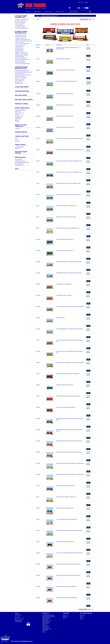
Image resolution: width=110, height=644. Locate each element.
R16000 (38, 48)
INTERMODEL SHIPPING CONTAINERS (21, 55)
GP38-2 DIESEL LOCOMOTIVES (20, 23)
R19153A (38, 598)
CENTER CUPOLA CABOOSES (20, 61)
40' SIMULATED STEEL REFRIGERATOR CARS (22, 40)
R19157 (38, 530)
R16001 (38, 59)
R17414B (38, 441)
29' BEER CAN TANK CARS (19, 48)
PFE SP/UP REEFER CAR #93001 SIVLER (65, 94)
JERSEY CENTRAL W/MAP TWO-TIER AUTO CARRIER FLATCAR (70, 150)
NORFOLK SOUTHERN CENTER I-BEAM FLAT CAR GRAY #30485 (70, 474)
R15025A (38, 295)
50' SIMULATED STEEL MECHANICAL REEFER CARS (23, 41)
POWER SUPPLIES (21, 132)
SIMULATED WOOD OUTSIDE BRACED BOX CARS (23, 75)
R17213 (38, 217)
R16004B (38, 105)
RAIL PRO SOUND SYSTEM (21, 152)
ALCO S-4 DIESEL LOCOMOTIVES (20, 27)
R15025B (38, 284)
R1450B (38, 396)
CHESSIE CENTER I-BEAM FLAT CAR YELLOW (66, 497)
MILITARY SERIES (21, 95)
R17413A (38, 474)
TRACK (16, 139)
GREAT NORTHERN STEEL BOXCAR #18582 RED (67, 598)
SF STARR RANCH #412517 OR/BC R (64, 295)
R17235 (38, 150)
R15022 (38, 340)
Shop (29, 12)
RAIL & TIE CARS (18, 112)
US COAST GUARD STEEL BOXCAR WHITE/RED (66, 519)
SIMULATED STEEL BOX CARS (20, 76)
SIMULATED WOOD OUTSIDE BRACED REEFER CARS (24, 72)
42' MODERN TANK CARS (19, 50)
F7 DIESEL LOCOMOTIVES (19, 25)
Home (37, 16)
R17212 (38, 228)
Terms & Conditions (66, 616)
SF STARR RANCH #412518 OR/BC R (64, 284)
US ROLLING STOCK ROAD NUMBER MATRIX (22, 64)
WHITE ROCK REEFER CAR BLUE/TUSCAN (65, 70)
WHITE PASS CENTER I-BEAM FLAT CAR (65, 508)
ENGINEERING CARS (18, 117)
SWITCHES (17, 140)
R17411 (38, 497)
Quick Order (44, 632)
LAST (93, 19)
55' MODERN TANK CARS (19, 51)
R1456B (38, 385)
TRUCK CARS (17, 122)
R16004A (38, 94)
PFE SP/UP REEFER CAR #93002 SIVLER (65, 105)
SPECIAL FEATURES (61, 318)
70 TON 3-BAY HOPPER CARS (20, 45)
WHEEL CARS (17, 120)
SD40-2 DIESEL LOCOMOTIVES (20, 21)
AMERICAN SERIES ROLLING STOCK (21, 68)
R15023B (38, 318)
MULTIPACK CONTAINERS (19, 57)
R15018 (38, 374)
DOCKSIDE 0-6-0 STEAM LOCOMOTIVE (22, 20)
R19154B (38, 564)
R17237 (38, 138)
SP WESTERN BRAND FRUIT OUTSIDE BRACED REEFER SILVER (70, 329)
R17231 (38, 172)
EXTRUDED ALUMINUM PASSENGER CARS (22, 59)
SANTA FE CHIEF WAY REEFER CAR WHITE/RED (66, 81)
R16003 (38, 81)
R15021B (38, 351)
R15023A (38, 329)
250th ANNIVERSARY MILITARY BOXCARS (22, 163)
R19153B (38, 586)
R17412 (38, 486)
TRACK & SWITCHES (22, 136)
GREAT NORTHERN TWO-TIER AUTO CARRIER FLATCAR (69, 195)
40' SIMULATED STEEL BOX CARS (20, 35)
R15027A (38, 250)
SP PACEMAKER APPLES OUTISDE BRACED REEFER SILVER (69, 262)
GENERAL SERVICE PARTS (19, 147)
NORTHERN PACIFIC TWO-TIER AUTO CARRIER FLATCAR (69, 172)
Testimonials (65, 617)
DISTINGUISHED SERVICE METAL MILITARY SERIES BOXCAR (69, 530)
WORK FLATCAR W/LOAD (19, 113)
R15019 (38, 362)
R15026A (38, 273)
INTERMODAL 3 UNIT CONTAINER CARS (22, 54)
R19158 (38, 519)
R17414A (38, 452)
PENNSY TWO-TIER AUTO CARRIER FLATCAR (66, 217)
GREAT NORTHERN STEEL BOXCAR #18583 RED (67, 586)
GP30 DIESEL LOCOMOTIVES (20, 24)
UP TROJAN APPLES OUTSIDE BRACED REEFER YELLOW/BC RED (70, 307)
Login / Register (82, 615)
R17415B (38, 418)
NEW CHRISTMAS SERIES (19, 165)
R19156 (38, 542)
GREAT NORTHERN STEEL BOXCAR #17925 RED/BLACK (68, 575)
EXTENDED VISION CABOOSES (20, 62)
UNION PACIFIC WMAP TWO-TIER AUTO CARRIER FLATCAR (69, 161)
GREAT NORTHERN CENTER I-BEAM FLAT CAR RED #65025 (69, 441)
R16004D (38, 127)
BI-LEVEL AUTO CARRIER (19, 42)
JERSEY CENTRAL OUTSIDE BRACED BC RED (66, 407)
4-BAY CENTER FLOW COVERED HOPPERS (22, 44)
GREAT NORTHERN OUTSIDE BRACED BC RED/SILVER (68, 396)
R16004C (38, 116)
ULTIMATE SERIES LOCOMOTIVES (21, 17)
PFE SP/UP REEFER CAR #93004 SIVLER (65, 127)
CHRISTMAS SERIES (22, 87)
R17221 (38, 194)
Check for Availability (89, 82)
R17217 (38, 206)
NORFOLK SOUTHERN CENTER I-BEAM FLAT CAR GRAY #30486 (70, 463)
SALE (17, 169)
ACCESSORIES (17, 141)
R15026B (38, 262)
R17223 (38, 183)
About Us (38, 12)
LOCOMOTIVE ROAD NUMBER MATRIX (22, 28)
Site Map (64, 618)
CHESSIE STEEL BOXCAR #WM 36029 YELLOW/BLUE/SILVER (69, 553)
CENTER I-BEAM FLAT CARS (20, 81)
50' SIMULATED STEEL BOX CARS (20, 37)
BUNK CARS (17, 115)
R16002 (38, 70)
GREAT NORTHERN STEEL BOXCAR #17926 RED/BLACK (68, 564)
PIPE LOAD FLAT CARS (19, 82)
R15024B (38, 306)
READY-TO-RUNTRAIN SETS (21, 126)
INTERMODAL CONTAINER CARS (21, 52)
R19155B (38, 553)
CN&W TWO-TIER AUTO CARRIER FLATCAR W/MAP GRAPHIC (70, 139)
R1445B (38, 407)
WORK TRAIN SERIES (22, 108)
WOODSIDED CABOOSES (19, 84)
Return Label (60, 12)
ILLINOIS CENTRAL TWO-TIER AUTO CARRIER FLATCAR (68, 183)
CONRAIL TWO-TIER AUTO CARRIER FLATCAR (66, 206)
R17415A (38, 430)
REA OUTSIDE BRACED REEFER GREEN (65, 239)
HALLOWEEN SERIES (22, 91)
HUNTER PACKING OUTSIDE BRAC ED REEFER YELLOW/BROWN (70, 363)
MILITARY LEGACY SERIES (24, 99)
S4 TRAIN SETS (18, 129)
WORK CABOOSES (18, 119)
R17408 (38, 508)
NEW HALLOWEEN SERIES (19, 164)
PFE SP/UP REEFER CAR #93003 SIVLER (65, 116)
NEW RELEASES (20, 157)
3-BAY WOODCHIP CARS (19, 47)
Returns (81, 618)
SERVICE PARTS (20, 145)
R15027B (38, 239)
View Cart (81, 616)
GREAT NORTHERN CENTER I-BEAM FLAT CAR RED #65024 (69, 452)
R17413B (38, 463)
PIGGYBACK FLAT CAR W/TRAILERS (21, 78)
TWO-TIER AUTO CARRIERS (20, 79)
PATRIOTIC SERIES (21, 104)
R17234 (38, 161)
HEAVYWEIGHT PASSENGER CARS (21, 58)
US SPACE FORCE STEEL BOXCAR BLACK (65, 542)
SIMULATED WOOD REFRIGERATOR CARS (22, 71)
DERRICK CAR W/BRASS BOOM (20, 110)
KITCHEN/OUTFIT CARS (19, 116)
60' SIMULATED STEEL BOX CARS (20, 38)
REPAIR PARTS (17, 148)
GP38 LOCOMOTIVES (19, 160)
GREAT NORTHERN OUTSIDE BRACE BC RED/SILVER (68, 374)
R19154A (38, 575)
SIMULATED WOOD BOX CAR (20, 74)
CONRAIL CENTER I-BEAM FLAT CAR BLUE (65, 486)
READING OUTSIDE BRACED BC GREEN (65, 385)
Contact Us (48, 12)
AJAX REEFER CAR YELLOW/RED (63, 59)
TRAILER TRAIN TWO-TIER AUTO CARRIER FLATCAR (68, 228)
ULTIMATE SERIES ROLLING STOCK (21, 32)
